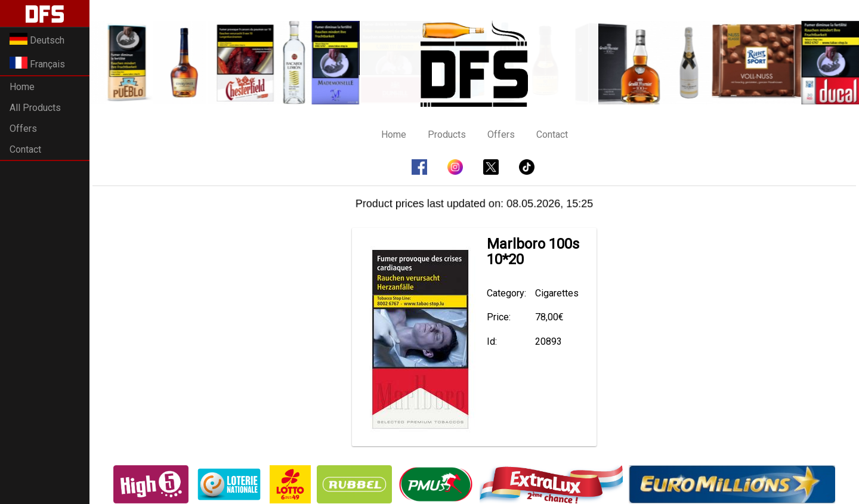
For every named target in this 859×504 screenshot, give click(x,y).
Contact (25, 149)
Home (22, 87)
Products (447, 134)
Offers (23, 129)
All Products (35, 108)
